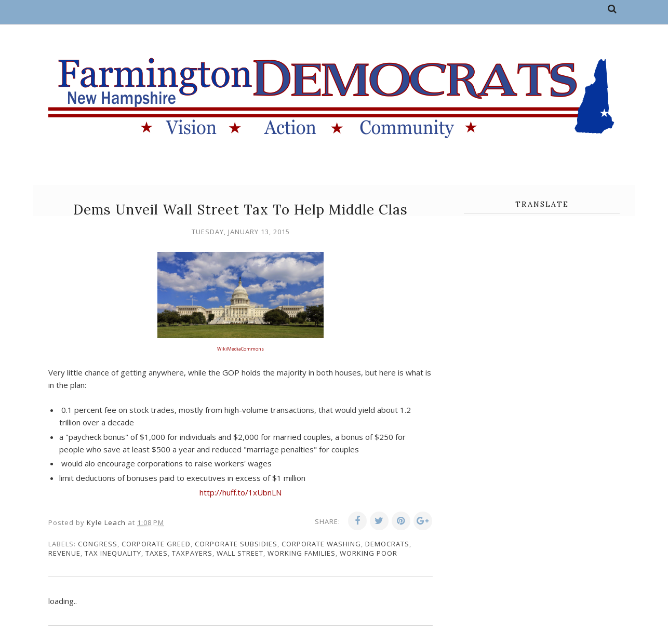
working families (302, 553)
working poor (369, 553)
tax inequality (113, 553)
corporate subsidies (236, 544)
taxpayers (192, 553)
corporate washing (321, 544)
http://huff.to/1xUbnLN (241, 492)
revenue (64, 553)
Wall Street (240, 553)
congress (98, 544)
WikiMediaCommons (241, 349)
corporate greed (156, 544)
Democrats (387, 544)
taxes (157, 553)
